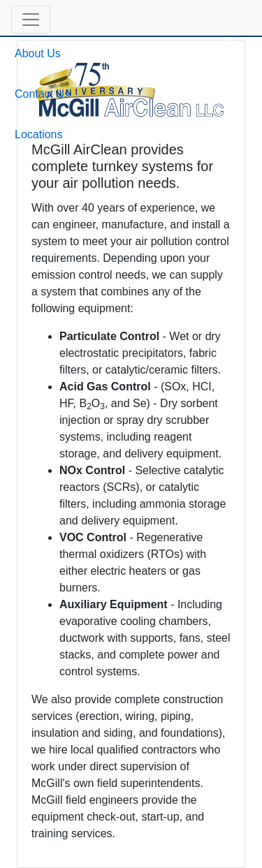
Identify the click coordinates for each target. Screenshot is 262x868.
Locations (39, 134)
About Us (38, 53)
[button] (31, 20)
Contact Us (42, 94)
